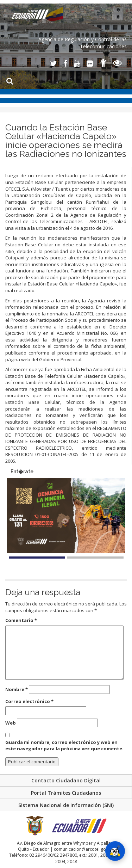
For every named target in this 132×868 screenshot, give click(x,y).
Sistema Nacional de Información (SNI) (66, 805)
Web (11, 723)
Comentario (21, 620)
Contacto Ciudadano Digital (66, 780)
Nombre (17, 689)
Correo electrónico (29, 701)
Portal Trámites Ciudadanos (66, 793)
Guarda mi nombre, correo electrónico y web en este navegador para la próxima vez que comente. (64, 746)
